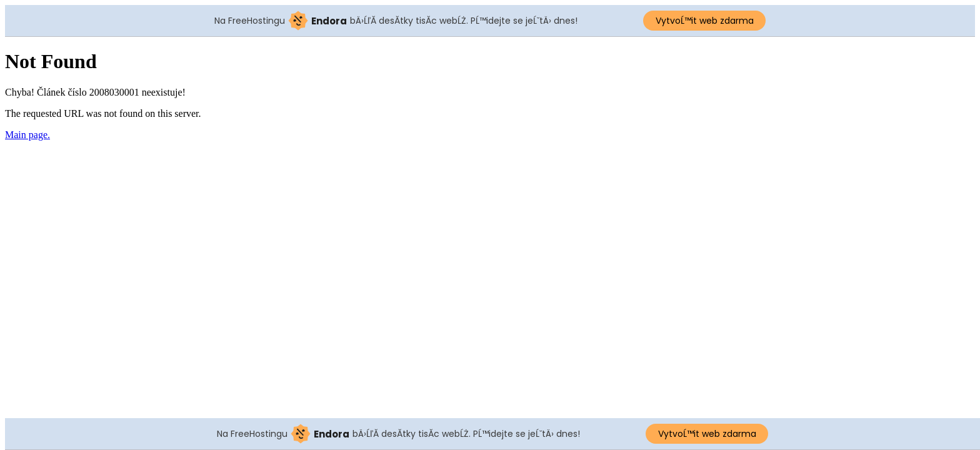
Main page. (27, 135)
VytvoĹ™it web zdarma (705, 21)
